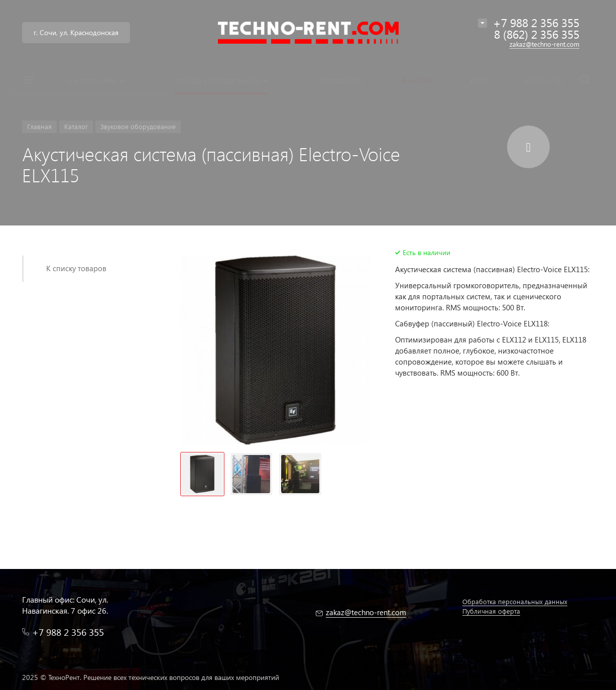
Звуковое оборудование (138, 126)
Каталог (76, 126)
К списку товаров (76, 268)
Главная (39, 126)
